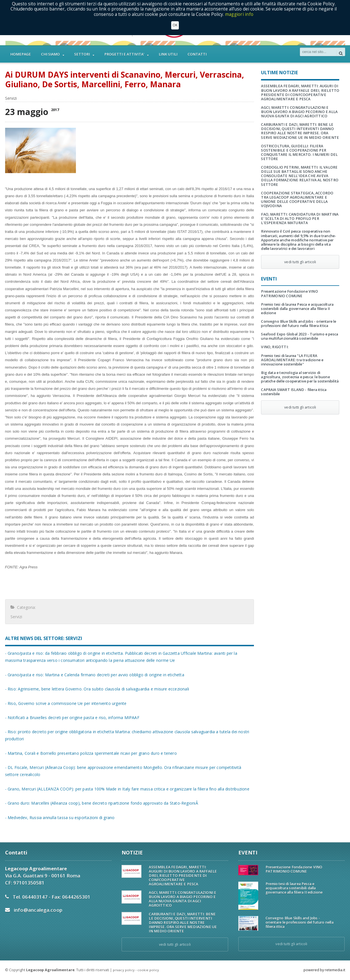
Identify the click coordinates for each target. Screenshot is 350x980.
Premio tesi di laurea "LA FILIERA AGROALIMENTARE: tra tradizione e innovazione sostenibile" (291, 360)
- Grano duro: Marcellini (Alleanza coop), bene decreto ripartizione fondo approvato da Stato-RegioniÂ (99, 803)
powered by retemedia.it (324, 970)
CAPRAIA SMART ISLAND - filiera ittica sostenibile (293, 392)
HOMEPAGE (21, 54)
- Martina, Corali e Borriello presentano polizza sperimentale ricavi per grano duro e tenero (88, 753)
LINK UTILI (168, 54)
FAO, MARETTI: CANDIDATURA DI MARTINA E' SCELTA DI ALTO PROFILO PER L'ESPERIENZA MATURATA (299, 219)
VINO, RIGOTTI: (274, 347)
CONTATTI (197, 54)
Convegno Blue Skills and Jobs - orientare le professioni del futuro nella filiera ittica (297, 324)
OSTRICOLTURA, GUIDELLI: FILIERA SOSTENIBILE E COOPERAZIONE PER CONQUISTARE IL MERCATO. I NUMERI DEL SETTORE (298, 152)
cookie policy (149, 970)
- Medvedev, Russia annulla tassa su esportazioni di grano (58, 818)
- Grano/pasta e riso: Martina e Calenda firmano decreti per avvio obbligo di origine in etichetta (92, 675)
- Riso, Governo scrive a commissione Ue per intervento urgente (64, 703)
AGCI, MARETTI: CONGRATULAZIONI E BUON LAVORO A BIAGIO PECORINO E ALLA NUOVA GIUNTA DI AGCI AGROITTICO (300, 112)
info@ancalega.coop (38, 910)
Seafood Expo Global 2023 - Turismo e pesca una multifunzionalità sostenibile (298, 336)
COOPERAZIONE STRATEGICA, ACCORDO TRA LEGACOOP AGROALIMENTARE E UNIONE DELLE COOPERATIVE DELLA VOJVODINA (296, 199)
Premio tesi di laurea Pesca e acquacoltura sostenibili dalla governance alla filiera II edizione (296, 309)
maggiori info (239, 14)
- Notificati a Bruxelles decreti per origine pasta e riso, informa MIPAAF (70, 718)
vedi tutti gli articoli (300, 262)
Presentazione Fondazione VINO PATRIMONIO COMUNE (289, 294)
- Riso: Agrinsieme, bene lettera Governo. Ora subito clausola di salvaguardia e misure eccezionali (94, 689)
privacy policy (124, 970)
